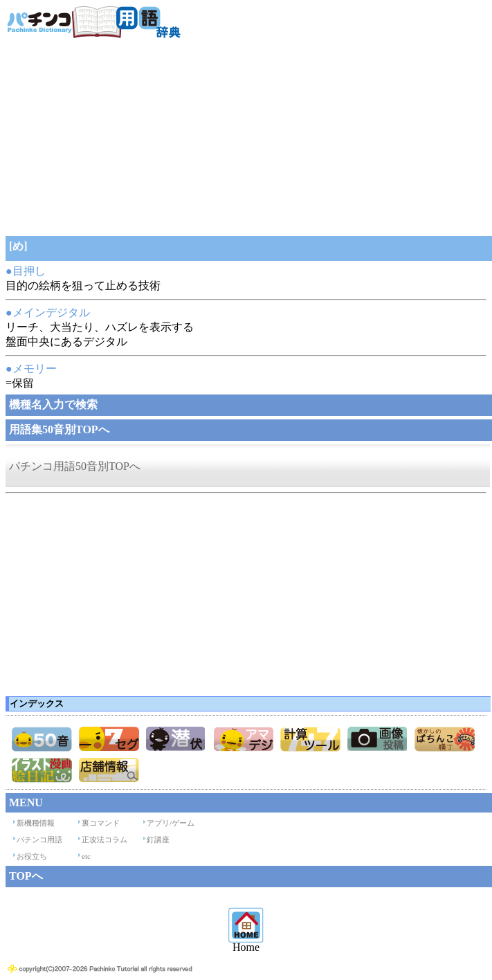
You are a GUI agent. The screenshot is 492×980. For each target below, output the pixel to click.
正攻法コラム (104, 840)
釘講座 (158, 840)
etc (86, 856)
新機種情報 (36, 823)
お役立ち (32, 856)
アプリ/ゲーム (171, 823)
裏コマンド (101, 823)
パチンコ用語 (39, 840)
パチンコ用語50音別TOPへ (75, 466)
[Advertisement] (245, 136)
